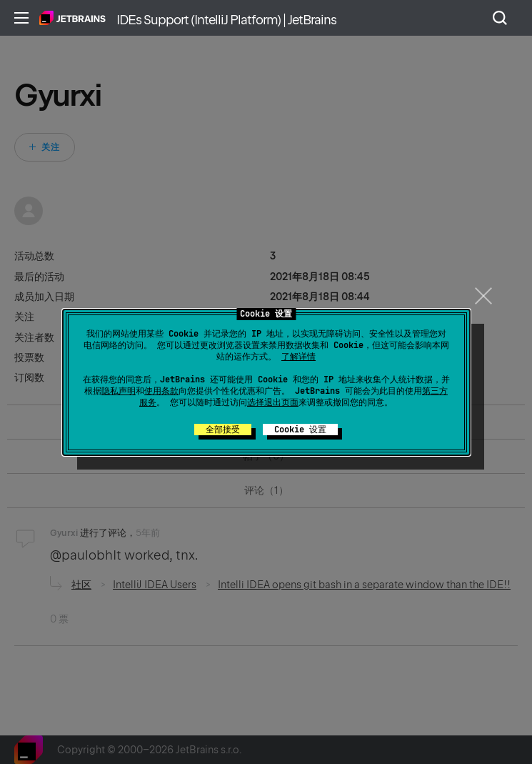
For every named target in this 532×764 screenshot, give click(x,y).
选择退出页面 (273, 402)
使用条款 (161, 391)
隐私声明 (119, 391)
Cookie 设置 (300, 430)
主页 (72, 18)
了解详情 (298, 357)
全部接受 (223, 430)
